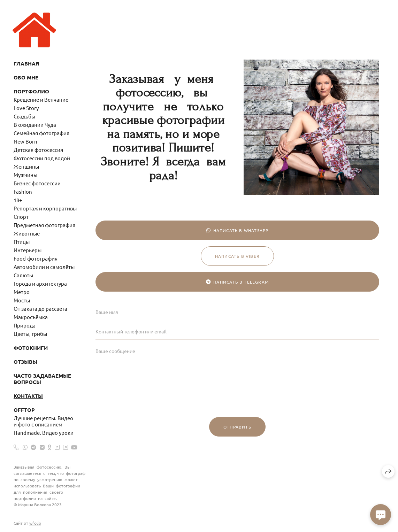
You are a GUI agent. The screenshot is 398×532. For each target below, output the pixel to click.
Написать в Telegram (237, 282)
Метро (22, 292)
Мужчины (25, 175)
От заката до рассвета (40, 309)
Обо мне (26, 77)
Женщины (26, 166)
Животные (27, 233)
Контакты (28, 396)
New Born (25, 141)
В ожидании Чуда (35, 125)
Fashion (23, 191)
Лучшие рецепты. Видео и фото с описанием (43, 421)
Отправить (237, 427)
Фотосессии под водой (42, 158)
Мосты (22, 300)
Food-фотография (36, 258)
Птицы (22, 242)
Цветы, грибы (30, 334)
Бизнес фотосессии (37, 183)
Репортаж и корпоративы (45, 208)
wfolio (35, 523)
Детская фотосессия (38, 150)
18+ (18, 200)
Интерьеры (28, 250)
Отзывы (25, 362)
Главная (26, 63)
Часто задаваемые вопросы (42, 379)
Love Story (26, 108)
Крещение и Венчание (41, 99)
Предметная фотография (44, 225)
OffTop (24, 410)
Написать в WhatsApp (238, 230)
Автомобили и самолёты (44, 267)
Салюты (23, 275)
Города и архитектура (40, 283)
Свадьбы (24, 116)
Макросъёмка (31, 317)
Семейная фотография (41, 133)
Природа (25, 325)
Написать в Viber (237, 256)
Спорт (21, 217)
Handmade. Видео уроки (44, 433)
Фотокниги (31, 348)
